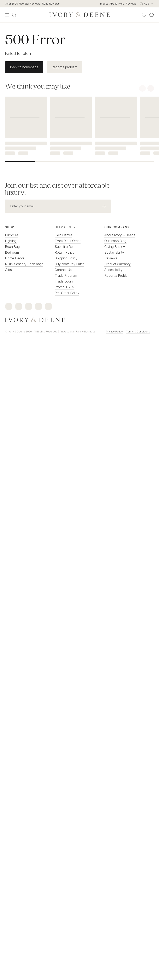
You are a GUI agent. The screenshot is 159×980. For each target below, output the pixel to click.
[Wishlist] (144, 15)
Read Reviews (51, 4)
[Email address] (51, 206)
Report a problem (64, 67)
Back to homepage (24, 67)
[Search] (14, 15)
